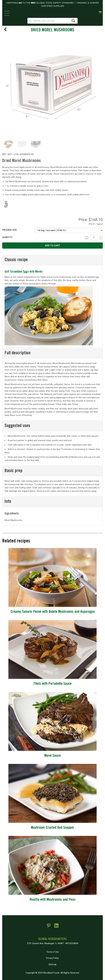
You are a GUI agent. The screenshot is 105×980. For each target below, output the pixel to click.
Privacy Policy (52, 958)
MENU (7, 13)
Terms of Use (53, 952)
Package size (10, 230)
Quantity (7, 237)
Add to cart (52, 246)
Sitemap (52, 964)
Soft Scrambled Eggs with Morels (24, 272)
